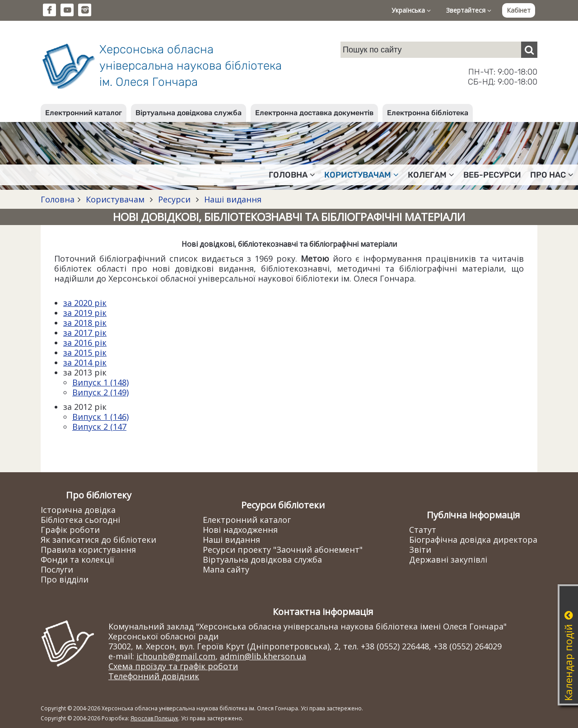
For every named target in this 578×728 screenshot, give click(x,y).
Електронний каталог (84, 113)
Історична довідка (78, 510)
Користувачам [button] (361, 175)
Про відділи (65, 579)
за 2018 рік (85, 323)
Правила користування (88, 550)
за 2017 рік (85, 333)
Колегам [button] (431, 175)
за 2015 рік (85, 352)
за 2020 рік (85, 303)
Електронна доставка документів (314, 113)
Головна (58, 199)
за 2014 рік (85, 362)
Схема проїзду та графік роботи (173, 666)
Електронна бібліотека (428, 113)
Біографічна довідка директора (473, 540)
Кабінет (519, 10)
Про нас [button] (552, 175)
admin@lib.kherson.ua (263, 656)
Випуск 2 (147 (99, 427)
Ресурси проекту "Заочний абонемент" (283, 550)
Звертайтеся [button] (469, 10)
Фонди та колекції (77, 559)
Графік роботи (70, 530)
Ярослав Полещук (154, 718)
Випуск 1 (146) (100, 417)
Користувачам (115, 199)
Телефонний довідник (154, 676)
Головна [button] (292, 175)
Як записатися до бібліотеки (98, 540)
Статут (423, 530)
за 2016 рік (85, 343)
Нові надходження (240, 530)
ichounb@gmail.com (176, 656)
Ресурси (174, 199)
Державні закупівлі (448, 559)
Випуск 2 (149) (100, 392)
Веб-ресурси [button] (492, 175)
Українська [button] (411, 10)
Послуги (57, 569)
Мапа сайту (226, 569)
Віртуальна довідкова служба (189, 113)
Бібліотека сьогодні (80, 520)
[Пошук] (529, 50)
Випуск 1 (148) (100, 382)
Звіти (420, 550)
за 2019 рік (85, 313)
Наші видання (232, 199)
